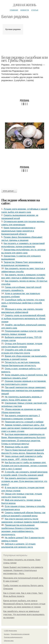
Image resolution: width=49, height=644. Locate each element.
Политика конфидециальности (13, 637)
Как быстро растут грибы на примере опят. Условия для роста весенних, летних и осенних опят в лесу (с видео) (24, 466)
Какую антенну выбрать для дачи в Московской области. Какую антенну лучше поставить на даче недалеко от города (24, 604)
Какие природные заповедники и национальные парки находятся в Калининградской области (18, 231)
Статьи (35, 10)
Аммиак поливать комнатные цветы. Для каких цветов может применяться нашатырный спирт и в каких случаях (24, 428)
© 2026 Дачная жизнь (10, 631)
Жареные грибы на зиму (17, 447)
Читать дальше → (9, 191)
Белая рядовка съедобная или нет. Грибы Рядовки (24, 59)
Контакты (7, 634)
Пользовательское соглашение (20, 634)
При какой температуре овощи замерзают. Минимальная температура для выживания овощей (24, 391)
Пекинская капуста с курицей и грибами (24, 422)
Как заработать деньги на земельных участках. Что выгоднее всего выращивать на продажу (24, 614)
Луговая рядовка (13, 29)
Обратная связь (9, 641)
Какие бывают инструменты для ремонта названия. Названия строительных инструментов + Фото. (23, 570)
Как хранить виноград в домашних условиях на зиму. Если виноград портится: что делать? (24, 481)
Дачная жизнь (24, 5)
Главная (14, 10)
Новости (25, 10)
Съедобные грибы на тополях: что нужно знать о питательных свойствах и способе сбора (23, 303)
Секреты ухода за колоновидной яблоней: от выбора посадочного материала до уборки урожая (23, 319)
